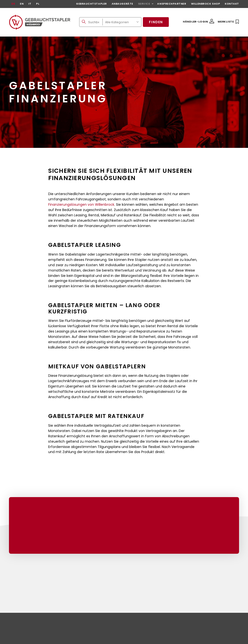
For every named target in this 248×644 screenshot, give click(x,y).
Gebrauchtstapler (91, 4)
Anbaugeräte (122, 4)
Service (144, 4)
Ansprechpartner (172, 4)
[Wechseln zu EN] (22, 4)
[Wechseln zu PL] (38, 4)
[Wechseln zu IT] (30, 4)
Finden (156, 22)
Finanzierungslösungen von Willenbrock (81, 205)
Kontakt (232, 4)
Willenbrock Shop (206, 4)
